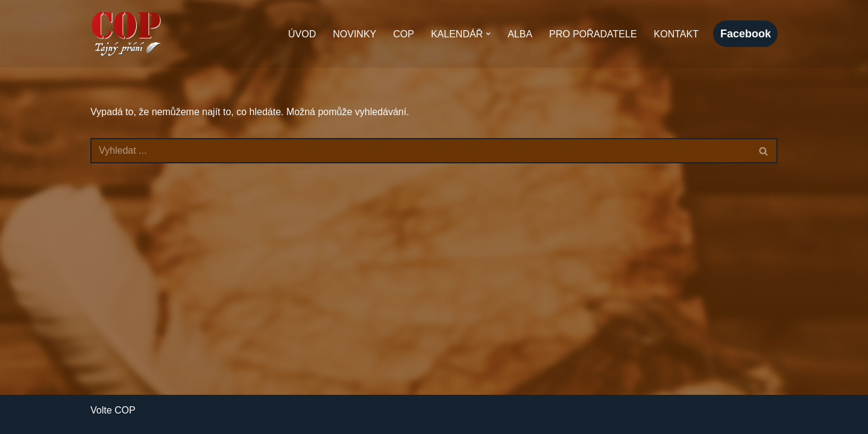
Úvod (302, 34)
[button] (488, 34)
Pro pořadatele (593, 34)
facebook (746, 34)
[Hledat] (420, 151)
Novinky (354, 34)
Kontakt (676, 34)
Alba (520, 34)
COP (404, 34)
